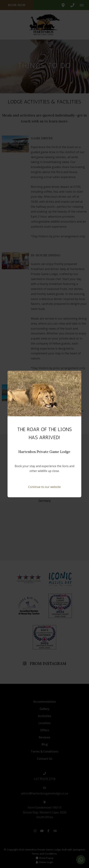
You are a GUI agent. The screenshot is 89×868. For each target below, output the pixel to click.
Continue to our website (44, 487)
